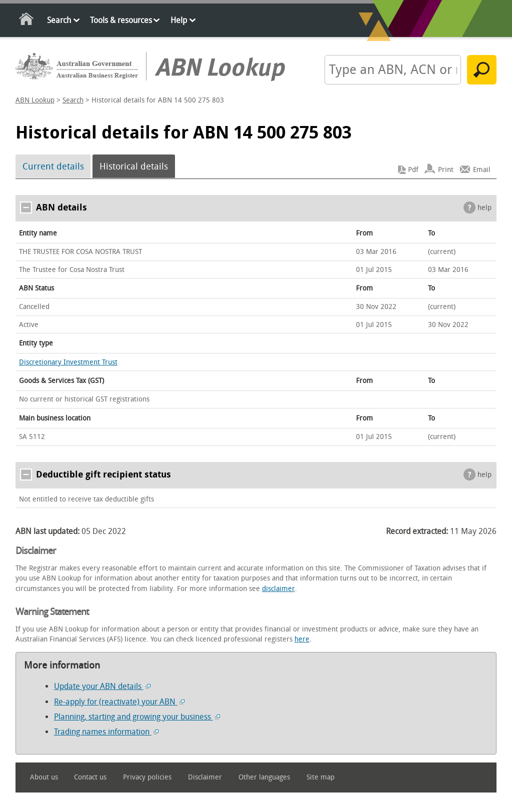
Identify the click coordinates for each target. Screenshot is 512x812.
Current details (53, 166)
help (484, 208)
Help (179, 20)
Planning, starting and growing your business (137, 717)
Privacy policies (147, 777)
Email (482, 170)
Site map (320, 777)
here (302, 639)
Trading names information (106, 732)
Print (446, 170)
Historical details (134, 166)
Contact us (90, 777)
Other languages (264, 777)
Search (59, 20)
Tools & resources (121, 20)
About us (44, 777)
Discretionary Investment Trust (68, 362)
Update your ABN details (102, 686)
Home (27, 21)
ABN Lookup (35, 100)
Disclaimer (205, 777)
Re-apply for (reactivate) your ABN (119, 702)
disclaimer (278, 589)
